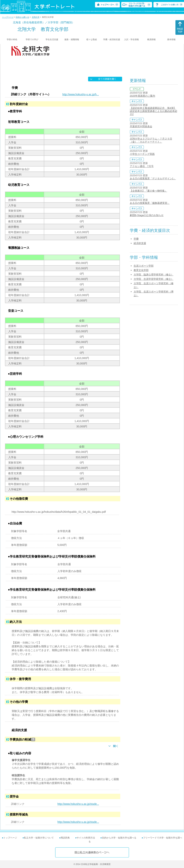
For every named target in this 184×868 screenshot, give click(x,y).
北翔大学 (36, 17)
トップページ (8, 17)
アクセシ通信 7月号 (142, 166)
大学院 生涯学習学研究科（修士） (154, 279)
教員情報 (151, 39)
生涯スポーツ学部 (144, 266)
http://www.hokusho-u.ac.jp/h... (81, 94)
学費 (136, 239)
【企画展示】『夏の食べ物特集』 (148, 191)
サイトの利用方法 (86, 838)
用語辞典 (65, 838)
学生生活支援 (52, 39)
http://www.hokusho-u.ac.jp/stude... (78, 804)
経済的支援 (140, 243)
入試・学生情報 (131, 39)
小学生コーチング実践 (142, 154)
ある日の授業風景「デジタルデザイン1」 (153, 178)
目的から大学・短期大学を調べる (119, 838)
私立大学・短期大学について (39, 838)
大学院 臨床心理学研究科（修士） (154, 275)
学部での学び (32, 39)
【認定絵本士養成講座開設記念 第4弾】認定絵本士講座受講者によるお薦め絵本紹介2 (153, 111)
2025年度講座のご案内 (143, 96)
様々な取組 (92, 39)
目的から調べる (22, 17)
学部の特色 (12, 39)
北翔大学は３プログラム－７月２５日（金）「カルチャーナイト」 (151, 140)
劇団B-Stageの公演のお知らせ (147, 215)
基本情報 (171, 39)
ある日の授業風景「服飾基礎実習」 (150, 203)
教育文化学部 (141, 270)
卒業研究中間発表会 (141, 126)
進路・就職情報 (72, 39)
